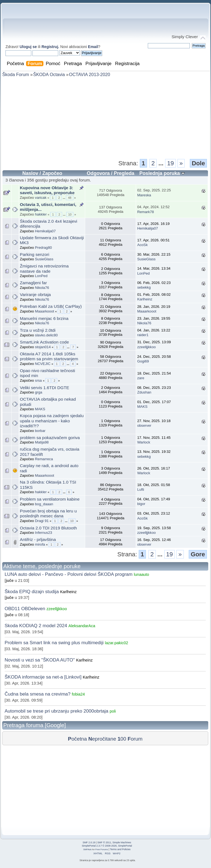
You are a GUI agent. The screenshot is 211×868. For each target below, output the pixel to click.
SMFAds (87, 849)
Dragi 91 (42, 521)
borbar (40, 431)
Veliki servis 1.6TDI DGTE (44, 388)
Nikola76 (42, 288)
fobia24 (78, 694)
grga (38, 392)
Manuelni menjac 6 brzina (44, 318)
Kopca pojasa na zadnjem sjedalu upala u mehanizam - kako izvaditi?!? (52, 421)
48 (70, 198)
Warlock (144, 442)
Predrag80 (43, 248)
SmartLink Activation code (44, 342)
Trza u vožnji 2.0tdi (38, 330)
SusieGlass (44, 259)
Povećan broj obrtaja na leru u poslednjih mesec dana (48, 513)
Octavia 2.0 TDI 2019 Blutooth (48, 528)
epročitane (102, 739)
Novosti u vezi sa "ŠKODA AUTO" (40, 660)
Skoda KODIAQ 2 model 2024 (36, 626)
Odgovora (98, 173)
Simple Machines (122, 842)
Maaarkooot (45, 311)
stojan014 (43, 347)
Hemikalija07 (45, 231)
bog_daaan (44, 504)
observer (144, 425)
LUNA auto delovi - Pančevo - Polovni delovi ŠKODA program (69, 574)
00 (122, 739)
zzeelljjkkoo (146, 347)
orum (135, 739)
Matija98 (42, 442)
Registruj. (51, 47)
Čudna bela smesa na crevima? (38, 694)
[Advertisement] (105, 118)
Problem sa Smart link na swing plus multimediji (54, 643)
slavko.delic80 (46, 335)
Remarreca (44, 459)
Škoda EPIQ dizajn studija (32, 592)
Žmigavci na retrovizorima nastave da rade (44, 269)
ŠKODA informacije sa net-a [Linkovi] (43, 677)
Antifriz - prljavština (38, 539)
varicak (41, 198)
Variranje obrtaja (35, 295)
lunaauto (141, 574)
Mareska (144, 195)
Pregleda (124, 173)
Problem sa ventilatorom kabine (50, 499)
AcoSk (142, 245)
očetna (77, 739)
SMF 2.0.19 (89, 842)
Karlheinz (145, 299)
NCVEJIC (43, 364)
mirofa (40, 544)
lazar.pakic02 (117, 643)
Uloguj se (28, 47)
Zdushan (144, 392)
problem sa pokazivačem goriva (50, 438)
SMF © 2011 (104, 842)
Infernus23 (43, 533)
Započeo (52, 173)
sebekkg (144, 287)
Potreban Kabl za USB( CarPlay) (51, 306)
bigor (141, 504)
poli (113, 711)
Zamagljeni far (33, 283)
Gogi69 (143, 361)
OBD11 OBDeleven (25, 609)
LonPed (41, 276)
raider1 (143, 335)
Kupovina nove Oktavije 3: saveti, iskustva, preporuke (47, 190)
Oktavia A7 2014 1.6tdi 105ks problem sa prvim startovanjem (49, 356)
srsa (38, 380)
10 (70, 214)
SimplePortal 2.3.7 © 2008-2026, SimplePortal (107, 846)
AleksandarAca (82, 626)
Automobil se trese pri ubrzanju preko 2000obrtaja (57, 711)
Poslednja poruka (162, 173)
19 (170, 163)
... (162, 163)
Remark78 (145, 212)
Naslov (30, 173)
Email (93, 47)
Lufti (141, 489)
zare (141, 378)
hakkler (41, 214)
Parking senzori (34, 254)
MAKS (40, 409)
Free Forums (102, 849)
